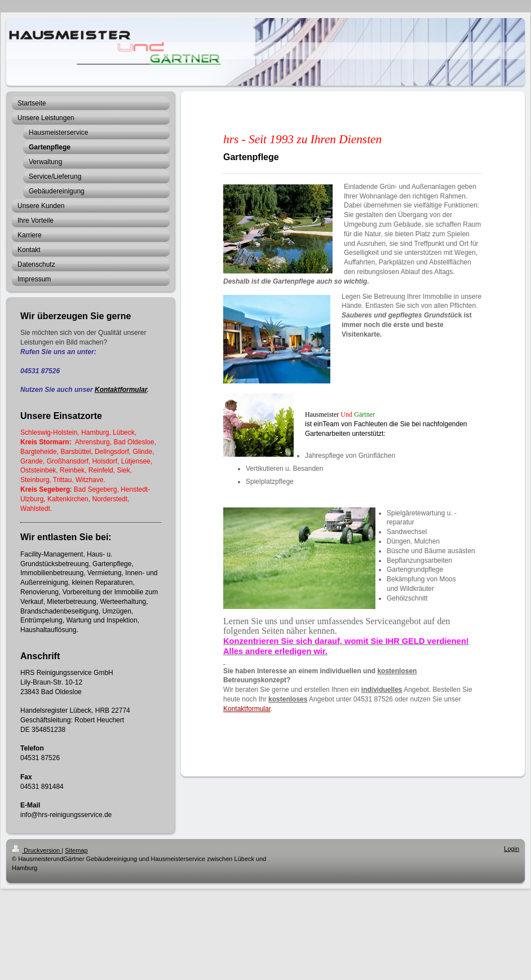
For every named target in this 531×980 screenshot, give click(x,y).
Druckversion (37, 850)
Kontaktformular (121, 390)
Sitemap (76, 850)
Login (512, 849)
